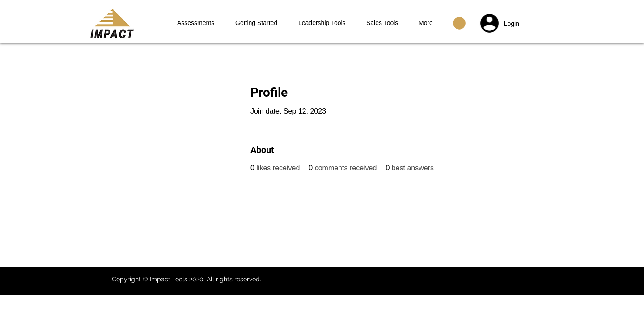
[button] (459, 23)
